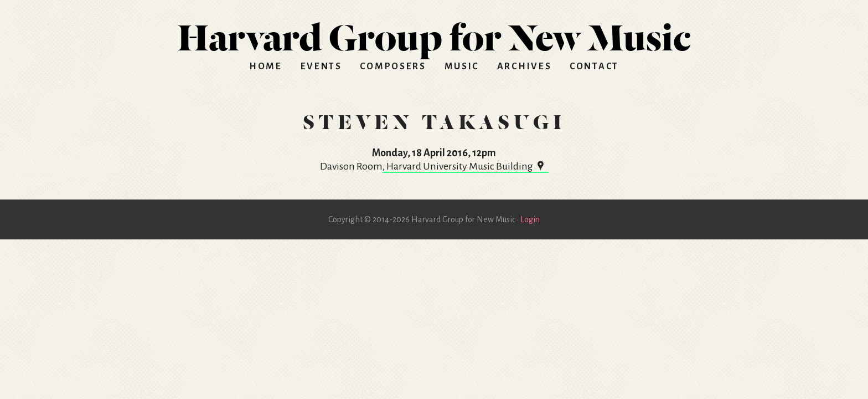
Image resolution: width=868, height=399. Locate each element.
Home (266, 66)
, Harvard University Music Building (466, 166)
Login (530, 219)
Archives (525, 66)
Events (321, 66)
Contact (594, 66)
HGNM (434, 33)
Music (462, 66)
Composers (393, 66)
